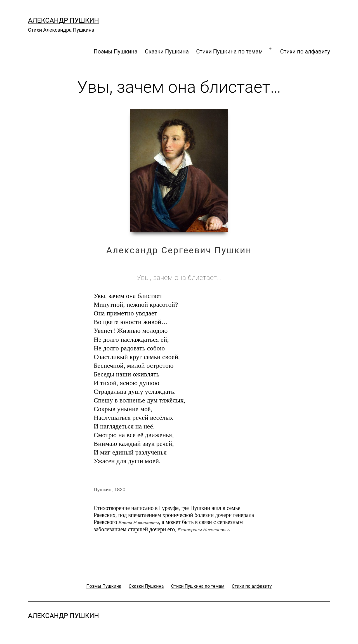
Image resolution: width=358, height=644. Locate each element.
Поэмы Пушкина (116, 51)
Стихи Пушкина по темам (229, 51)
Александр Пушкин (63, 20)
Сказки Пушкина (167, 51)
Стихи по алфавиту (305, 51)
